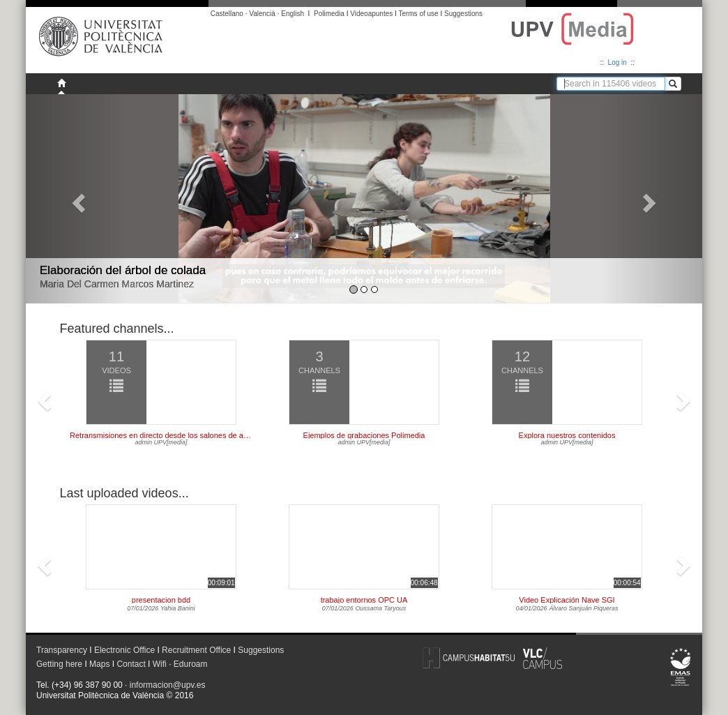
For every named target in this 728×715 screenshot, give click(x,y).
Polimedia (329, 14)
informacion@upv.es (168, 685)
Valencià (262, 14)
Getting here (59, 664)
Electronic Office (124, 650)
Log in (617, 62)
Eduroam (191, 664)
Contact (131, 664)
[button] (77, 199)
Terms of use (418, 14)
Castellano (227, 14)
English (293, 14)
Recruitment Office (196, 650)
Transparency (62, 650)
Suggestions (463, 14)
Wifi (160, 664)
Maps (99, 664)
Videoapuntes (371, 14)
